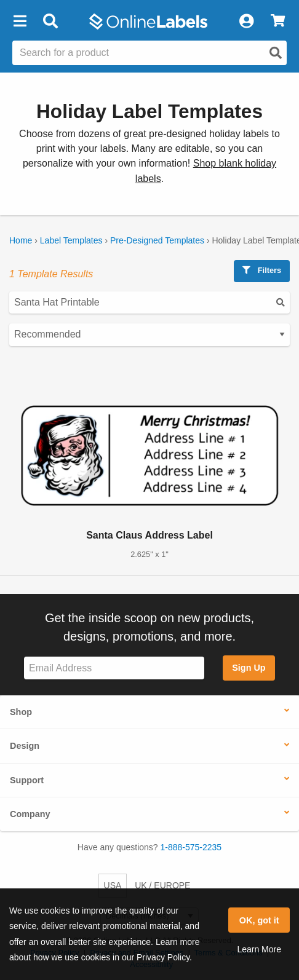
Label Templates (71, 240)
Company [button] (30, 814)
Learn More (259, 949)
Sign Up (249, 668)
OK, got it (259, 920)
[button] (20, 22)
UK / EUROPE (162, 885)
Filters (262, 270)
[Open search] (276, 53)
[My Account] (246, 22)
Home (21, 240)
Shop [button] (21, 712)
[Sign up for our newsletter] (114, 668)
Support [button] (27, 780)
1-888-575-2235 (191, 847)
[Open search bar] (50, 22)
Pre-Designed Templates (157, 240)
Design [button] (25, 746)
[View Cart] (278, 22)
